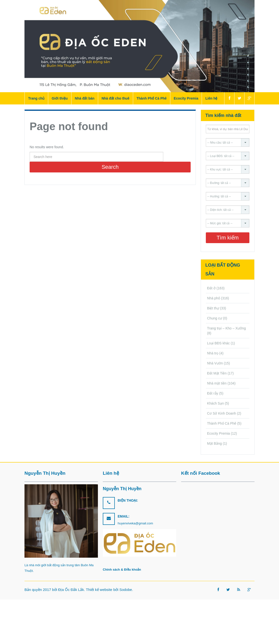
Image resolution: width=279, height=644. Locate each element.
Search (110, 167)
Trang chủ (36, 98)
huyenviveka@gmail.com (135, 523)
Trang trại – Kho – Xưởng (227, 328)
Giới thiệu (60, 98)
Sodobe (126, 590)
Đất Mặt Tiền (217, 373)
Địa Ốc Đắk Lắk (71, 590)
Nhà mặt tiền (217, 383)
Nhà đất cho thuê (116, 98)
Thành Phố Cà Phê (152, 98)
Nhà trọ (213, 353)
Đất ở (211, 288)
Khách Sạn (215, 403)
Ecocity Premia (186, 98)
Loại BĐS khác (218, 343)
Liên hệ (211, 98)
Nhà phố (214, 298)
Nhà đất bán (85, 98)
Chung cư (215, 318)
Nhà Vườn (215, 363)
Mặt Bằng (214, 443)
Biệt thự (213, 308)
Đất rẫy (213, 393)
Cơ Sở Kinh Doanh (221, 413)
